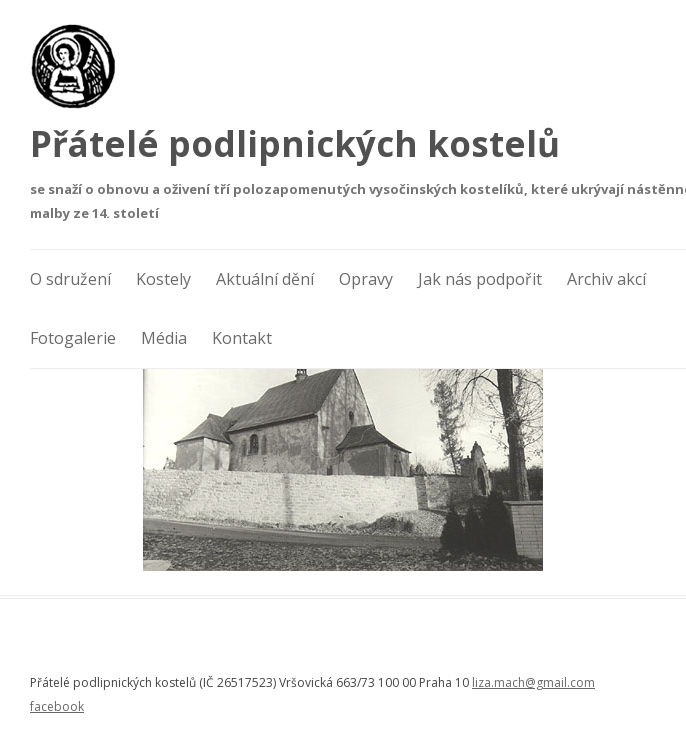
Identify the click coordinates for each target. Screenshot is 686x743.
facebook (57, 706)
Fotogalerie (73, 338)
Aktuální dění (265, 279)
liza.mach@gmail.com (533, 682)
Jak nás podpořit (480, 279)
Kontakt (242, 338)
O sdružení (70, 279)
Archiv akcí (606, 279)
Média (164, 338)
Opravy (366, 279)
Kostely (163, 279)
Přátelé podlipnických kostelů (295, 143)
